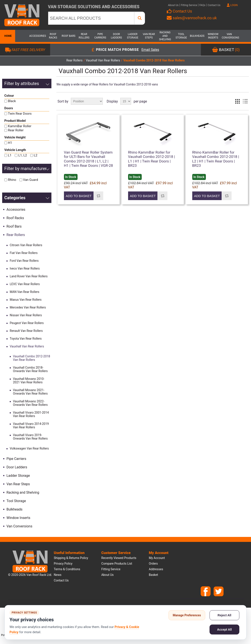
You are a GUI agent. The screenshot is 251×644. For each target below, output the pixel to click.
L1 (10, 155)
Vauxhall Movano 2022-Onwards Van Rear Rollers (30, 403)
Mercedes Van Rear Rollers (28, 307)
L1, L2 (23, 155)
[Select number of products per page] (126, 101)
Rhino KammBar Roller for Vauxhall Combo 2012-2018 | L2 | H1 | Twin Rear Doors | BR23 (216, 159)
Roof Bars (69, 36)
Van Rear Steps (149, 36)
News (58, 575)
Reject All (224, 615)
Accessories (37, 36)
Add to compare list (98, 196)
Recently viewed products (119, 558)
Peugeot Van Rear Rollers (27, 323)
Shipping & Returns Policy (71, 558)
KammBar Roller (20, 126)
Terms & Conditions (67, 569)
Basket (153, 575)
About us (107, 575)
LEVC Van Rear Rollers (25, 284)
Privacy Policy (63, 564)
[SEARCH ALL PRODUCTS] (91, 18)
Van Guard (30, 180)
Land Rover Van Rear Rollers (29, 276)
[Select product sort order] (87, 101)
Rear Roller (16, 130)
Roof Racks (53, 36)
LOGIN (232, 5)
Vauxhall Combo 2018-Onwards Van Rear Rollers (30, 369)
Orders (153, 564)
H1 (10, 143)
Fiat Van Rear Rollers (24, 253)
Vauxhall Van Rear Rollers (27, 346)
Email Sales (150, 50)
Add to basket (79, 196)
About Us (173, 5)
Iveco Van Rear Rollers (25, 268)
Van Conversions (229, 36)
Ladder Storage (133, 36)
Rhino (12, 180)
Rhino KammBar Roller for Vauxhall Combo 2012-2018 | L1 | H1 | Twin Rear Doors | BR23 (152, 159)
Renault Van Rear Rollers (26, 331)
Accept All (224, 630)
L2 (36, 155)
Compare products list (117, 564)
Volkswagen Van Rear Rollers (29, 448)
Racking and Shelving (165, 36)
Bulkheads (197, 36)
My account (157, 558)
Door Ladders (116, 36)
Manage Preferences (187, 615)
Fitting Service (189, 5)
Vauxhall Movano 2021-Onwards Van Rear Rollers (30, 392)
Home (8, 36)
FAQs (202, 5)
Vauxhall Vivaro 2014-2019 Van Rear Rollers (31, 426)
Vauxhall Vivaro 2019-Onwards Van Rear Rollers (30, 437)
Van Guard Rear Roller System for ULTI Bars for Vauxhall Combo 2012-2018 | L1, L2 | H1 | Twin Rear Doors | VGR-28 (88, 159)
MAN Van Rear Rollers (25, 292)
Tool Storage (181, 36)
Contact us (61, 580)
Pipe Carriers (100, 36)
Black (12, 101)
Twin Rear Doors (20, 114)
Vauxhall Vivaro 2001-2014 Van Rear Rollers (31, 414)
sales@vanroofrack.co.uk (192, 18)
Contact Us (214, 5)
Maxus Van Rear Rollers (26, 300)
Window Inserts (213, 36)
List (245, 101)
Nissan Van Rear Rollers (26, 315)
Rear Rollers (84, 36)
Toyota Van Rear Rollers (26, 339)
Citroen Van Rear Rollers (26, 245)
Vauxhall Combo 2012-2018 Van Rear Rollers (32, 358)
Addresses (156, 569)
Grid (237, 101)
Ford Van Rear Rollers (24, 261)
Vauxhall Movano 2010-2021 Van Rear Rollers (29, 381)
